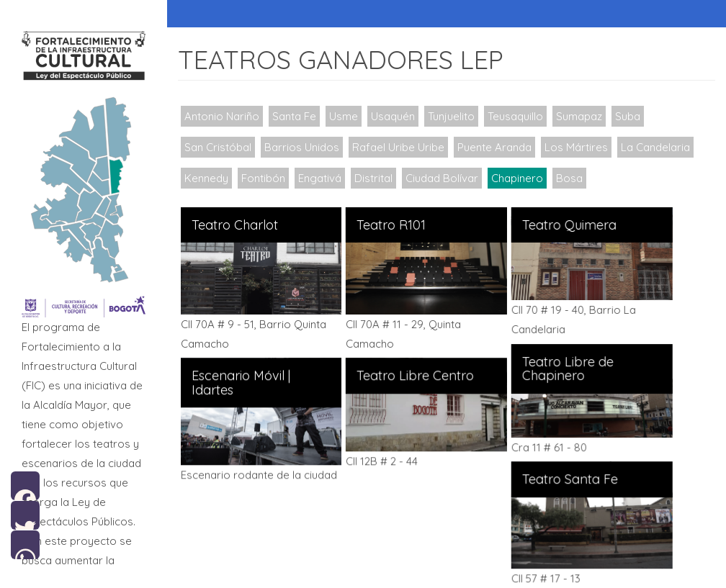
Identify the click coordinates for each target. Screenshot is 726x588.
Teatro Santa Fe (567, 478)
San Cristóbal (218, 147)
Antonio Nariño (222, 116)
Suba (628, 116)
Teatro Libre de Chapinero (565, 368)
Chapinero (517, 178)
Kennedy (206, 178)
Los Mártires (576, 147)
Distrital (373, 178)
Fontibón (263, 178)
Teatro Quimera (566, 225)
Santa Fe (294, 116)
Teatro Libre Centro (414, 375)
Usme (344, 116)
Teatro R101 (390, 225)
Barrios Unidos (302, 147)
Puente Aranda (494, 147)
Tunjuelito (451, 116)
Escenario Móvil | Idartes (241, 382)
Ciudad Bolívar (442, 178)
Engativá (320, 178)
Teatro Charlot (235, 225)
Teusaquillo (515, 116)
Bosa (569, 178)
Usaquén (393, 116)
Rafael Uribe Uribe (398, 147)
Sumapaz (579, 116)
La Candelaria (655, 147)
